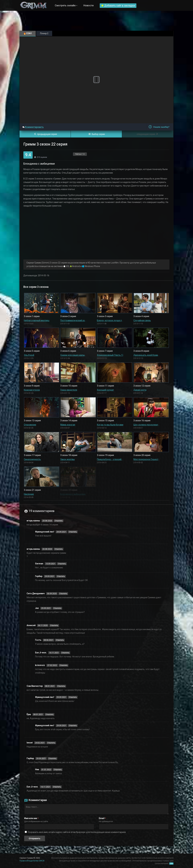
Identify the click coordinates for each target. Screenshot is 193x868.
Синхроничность (32, 459)
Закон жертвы (67, 459)
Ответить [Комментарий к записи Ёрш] (49, 714)
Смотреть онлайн (65, 5)
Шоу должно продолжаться (147, 425)
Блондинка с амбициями (73, 494)
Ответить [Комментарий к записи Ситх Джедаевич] (63, 594)
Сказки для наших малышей (73, 355)
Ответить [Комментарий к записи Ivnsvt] (51, 743)
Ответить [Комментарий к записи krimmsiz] (63, 665)
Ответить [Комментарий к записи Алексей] (54, 625)
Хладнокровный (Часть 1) (110, 355)
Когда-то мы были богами (110, 425)
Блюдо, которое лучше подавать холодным (110, 320)
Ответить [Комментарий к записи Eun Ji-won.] (65, 653)
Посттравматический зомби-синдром (73, 320)
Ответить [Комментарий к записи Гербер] (61, 576)
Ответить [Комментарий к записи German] (62, 564)
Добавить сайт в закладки (118, 6)
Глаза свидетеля (69, 390)
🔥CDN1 (28, 33)
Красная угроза (32, 390)
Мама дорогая (68, 425)
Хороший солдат (105, 390)
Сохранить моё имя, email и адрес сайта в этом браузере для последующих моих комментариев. (77, 832)
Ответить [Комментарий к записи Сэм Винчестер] (61, 686)
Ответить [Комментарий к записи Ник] (58, 770)
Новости (88, 5)
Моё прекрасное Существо (147, 459)
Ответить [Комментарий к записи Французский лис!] (73, 532)
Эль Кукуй (29, 355)
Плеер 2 (44, 33)
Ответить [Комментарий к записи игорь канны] (59, 521)
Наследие (29, 494)
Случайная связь (142, 320)
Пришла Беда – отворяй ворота (110, 459)
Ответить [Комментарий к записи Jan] (57, 608)
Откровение (30, 425)
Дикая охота (140, 390)
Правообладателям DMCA (32, 861)
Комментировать (34, 127)
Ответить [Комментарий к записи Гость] (60, 640)
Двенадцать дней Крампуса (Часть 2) (147, 355)
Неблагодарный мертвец (37, 320)
